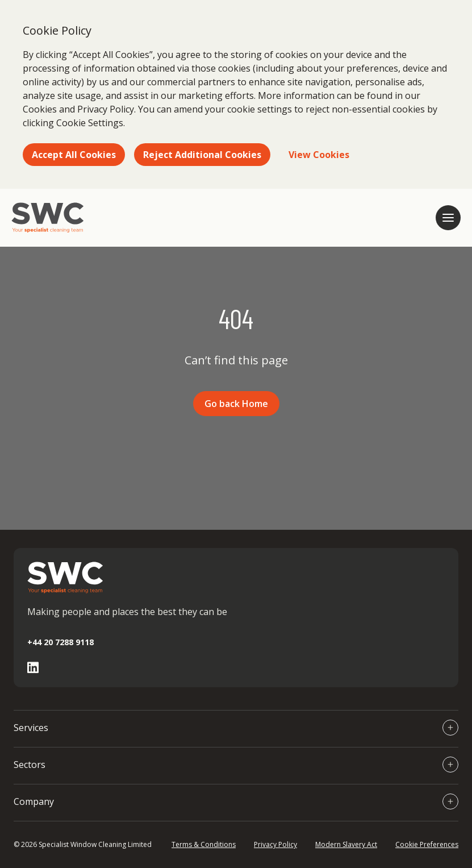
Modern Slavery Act (346, 844)
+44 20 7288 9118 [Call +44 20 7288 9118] (60, 642)
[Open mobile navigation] (448, 218)
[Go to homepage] (48, 218)
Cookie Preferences (427, 844)
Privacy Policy (275, 844)
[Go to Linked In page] (33, 668)
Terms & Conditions (204, 844)
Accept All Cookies (74, 155)
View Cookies (319, 155)
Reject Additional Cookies (202, 155)
